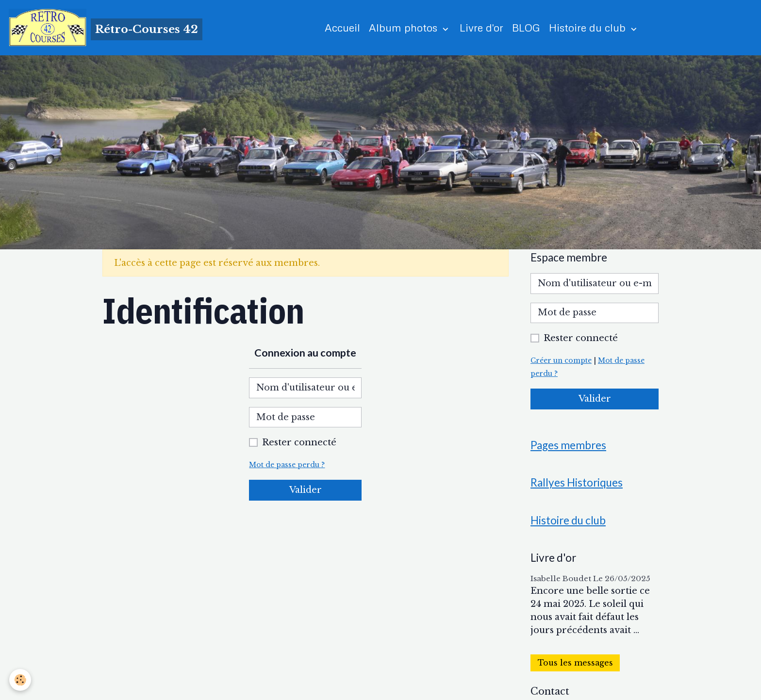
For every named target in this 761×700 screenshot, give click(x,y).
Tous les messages (575, 665)
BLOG (527, 28)
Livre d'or (482, 28)
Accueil (343, 28)
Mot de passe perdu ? (288, 466)
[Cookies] (21, 680)
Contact (550, 694)
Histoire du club (589, 28)
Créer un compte (562, 361)
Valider (306, 491)
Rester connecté (299, 443)
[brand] (106, 28)
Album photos (405, 28)
